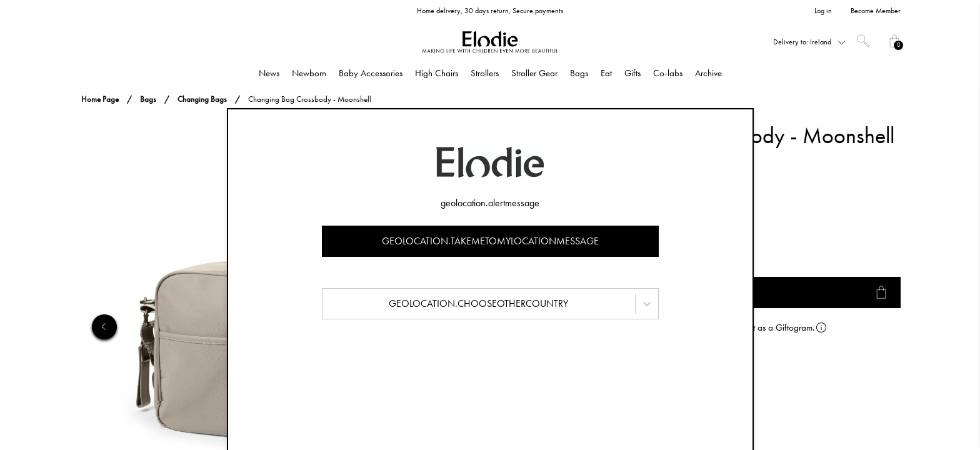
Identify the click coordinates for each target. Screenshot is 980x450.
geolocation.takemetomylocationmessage (490, 241)
